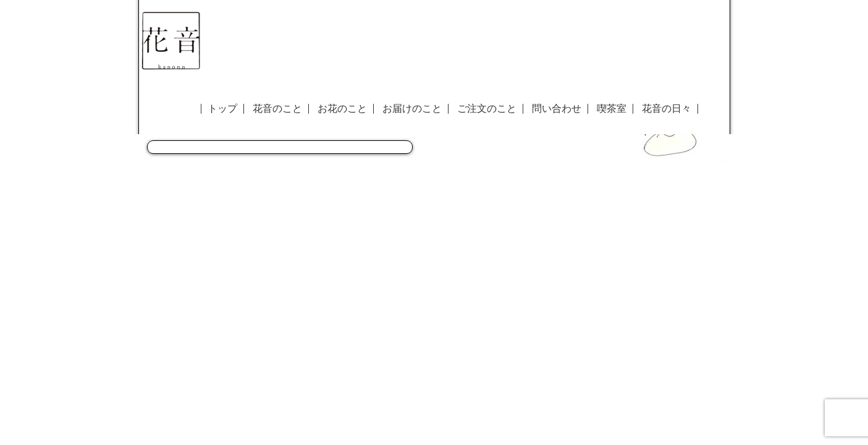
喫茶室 (612, 108)
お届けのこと (412, 108)
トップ (222, 108)
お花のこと (342, 108)
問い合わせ (557, 108)
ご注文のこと (487, 108)
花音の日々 (667, 108)
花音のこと (277, 108)
